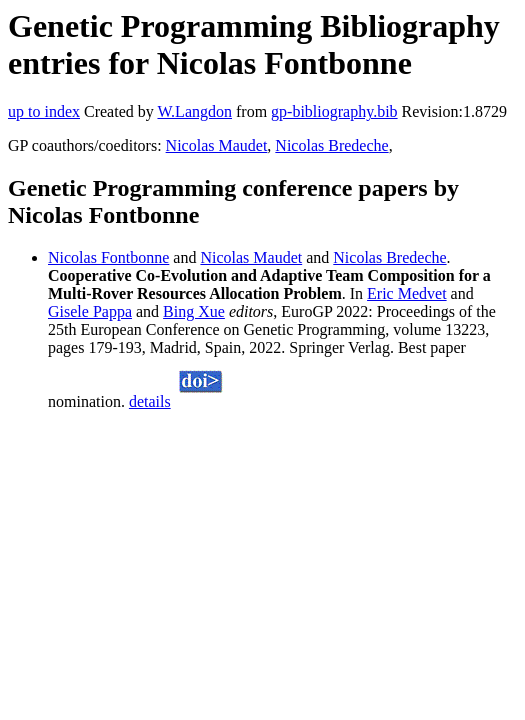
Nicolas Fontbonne (108, 257)
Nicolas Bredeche (331, 145)
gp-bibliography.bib (334, 111)
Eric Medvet (407, 293)
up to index (44, 111)
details (150, 401)
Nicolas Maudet (217, 145)
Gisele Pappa (90, 311)
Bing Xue (194, 311)
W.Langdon (194, 111)
